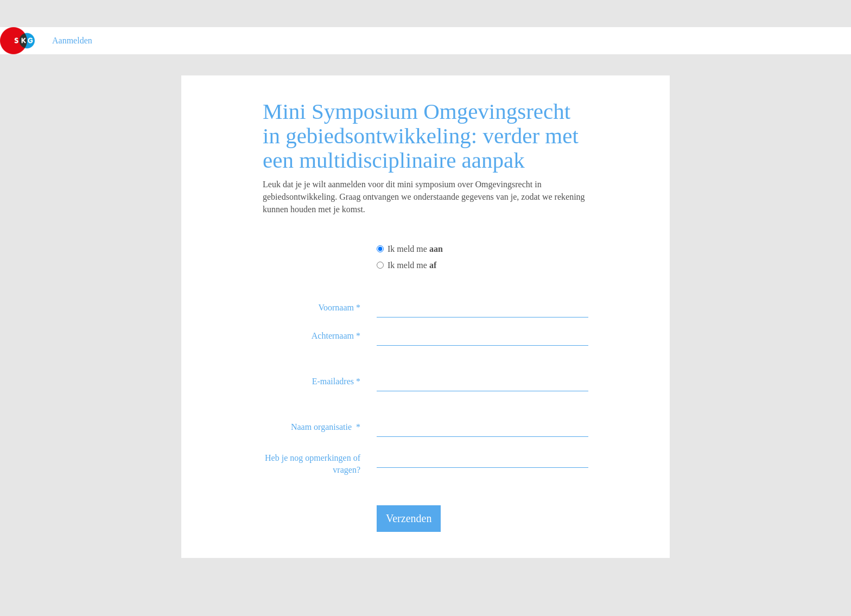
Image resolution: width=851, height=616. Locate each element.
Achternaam (336, 336)
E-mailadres (336, 381)
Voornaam (339, 307)
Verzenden (409, 518)
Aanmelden (72, 40)
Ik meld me (410, 249)
